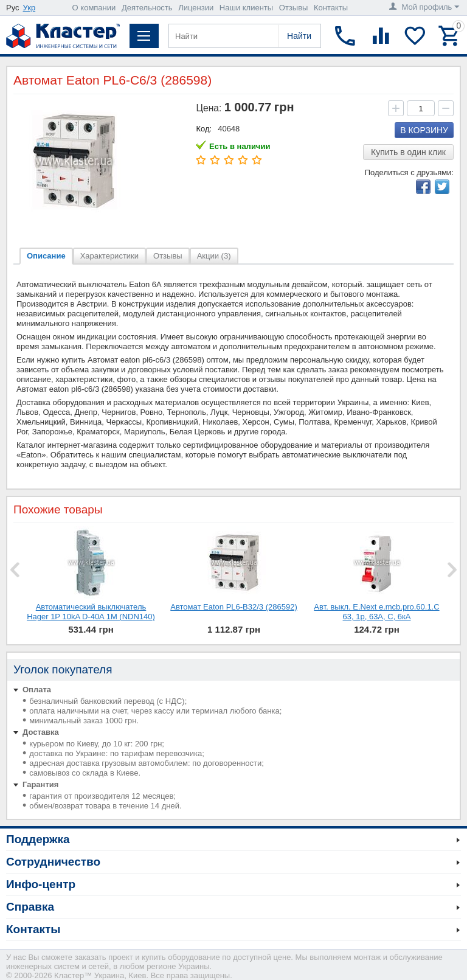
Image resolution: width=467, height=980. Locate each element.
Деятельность (147, 8)
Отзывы (294, 8)
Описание (46, 256)
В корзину (424, 130)
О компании (94, 8)
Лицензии (196, 8)
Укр (29, 8)
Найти (299, 36)
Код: (204, 129)
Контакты (331, 8)
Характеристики (109, 256)
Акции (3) (214, 256)
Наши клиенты (246, 8)
